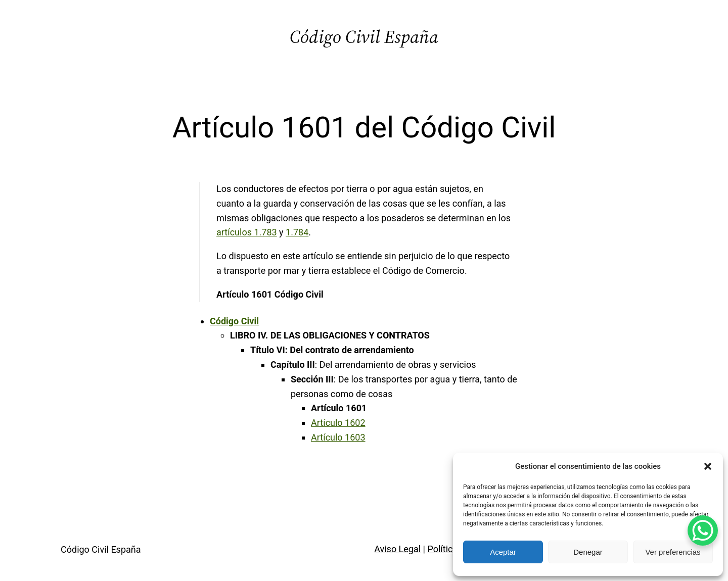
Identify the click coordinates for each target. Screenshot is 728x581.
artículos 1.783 (247, 232)
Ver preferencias (673, 552)
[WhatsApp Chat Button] (703, 530)
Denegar (588, 552)
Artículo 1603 (338, 437)
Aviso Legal (397, 549)
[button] (708, 466)
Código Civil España (364, 37)
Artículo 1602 (338, 423)
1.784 (297, 232)
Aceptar (503, 552)
